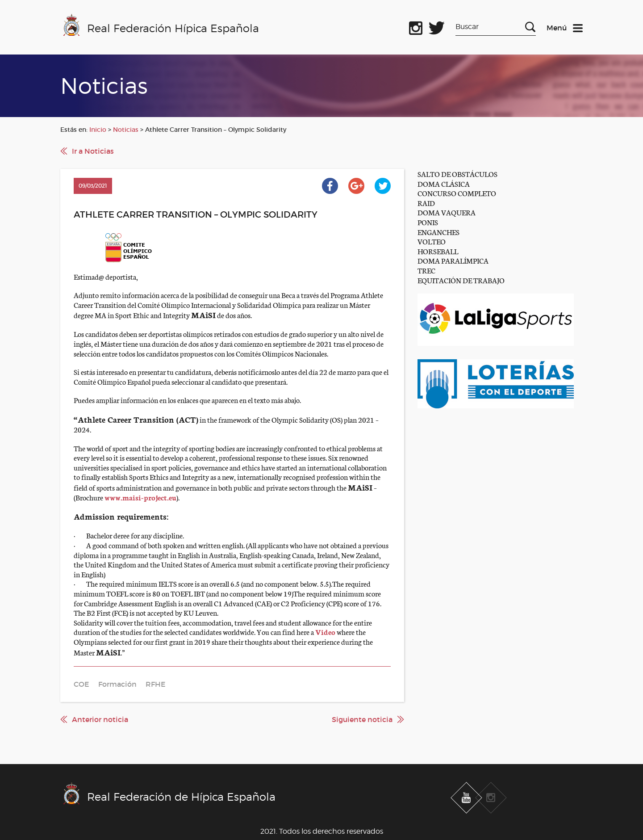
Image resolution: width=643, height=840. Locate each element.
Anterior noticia (100, 719)
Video (325, 632)
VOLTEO (432, 241)
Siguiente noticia (362, 719)
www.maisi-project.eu (140, 497)
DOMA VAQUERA (447, 212)
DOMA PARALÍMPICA (453, 260)
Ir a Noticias (93, 151)
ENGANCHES (438, 232)
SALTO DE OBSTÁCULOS (457, 174)
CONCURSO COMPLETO (457, 193)
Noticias (126, 130)
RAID (426, 203)
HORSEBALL (438, 251)
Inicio (98, 130)
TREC (426, 270)
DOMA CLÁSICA (444, 183)
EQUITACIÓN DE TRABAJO (461, 280)
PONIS (428, 222)
